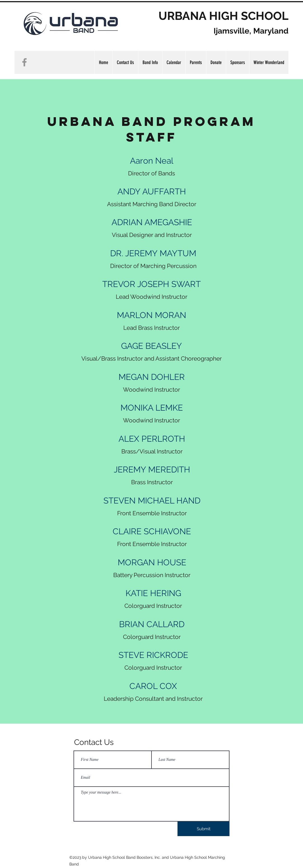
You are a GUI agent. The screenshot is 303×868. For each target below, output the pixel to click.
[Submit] (203, 829)
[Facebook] (24, 62)
